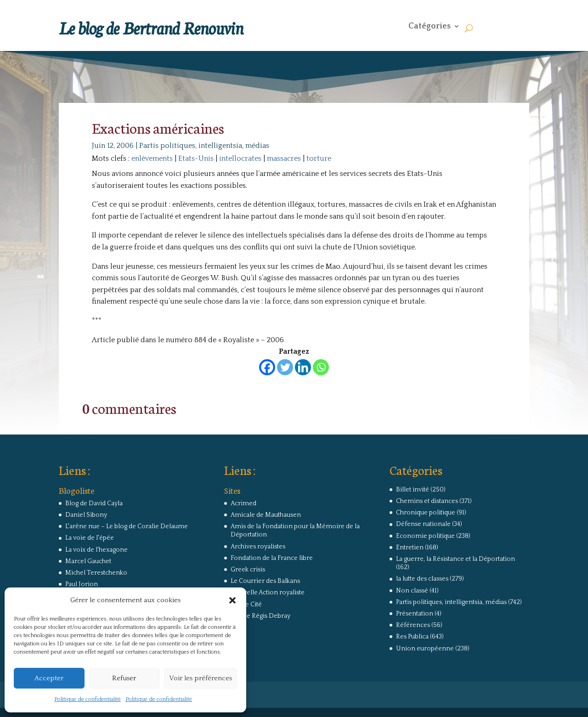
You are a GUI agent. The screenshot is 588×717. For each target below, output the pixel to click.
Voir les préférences (201, 678)
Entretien (410, 548)
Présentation (415, 614)
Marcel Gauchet (88, 561)
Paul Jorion (82, 584)
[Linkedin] (303, 367)
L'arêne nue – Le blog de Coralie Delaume (127, 526)
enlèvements (152, 158)
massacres (284, 158)
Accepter (49, 678)
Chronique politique (426, 513)
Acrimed (243, 503)
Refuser (124, 678)
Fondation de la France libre (272, 558)
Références (413, 625)
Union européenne (425, 649)
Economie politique (425, 536)
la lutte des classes (422, 579)
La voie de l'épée (90, 538)
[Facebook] (267, 367)
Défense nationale (423, 524)
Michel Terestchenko (96, 573)
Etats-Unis (196, 158)
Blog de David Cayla (94, 503)
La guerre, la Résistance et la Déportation (455, 559)
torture (319, 158)
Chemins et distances (427, 501)
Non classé (412, 591)
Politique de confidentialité (88, 699)
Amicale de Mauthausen (266, 515)
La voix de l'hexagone (96, 550)
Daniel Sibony (86, 515)
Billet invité (413, 490)
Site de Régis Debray (260, 616)
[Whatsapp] (321, 367)
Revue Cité (246, 604)
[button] (232, 600)
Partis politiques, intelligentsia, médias (204, 146)
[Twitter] (285, 367)
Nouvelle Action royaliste (268, 593)
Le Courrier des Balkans (265, 581)
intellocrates (240, 158)
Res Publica (412, 637)
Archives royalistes (258, 547)
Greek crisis (248, 570)
